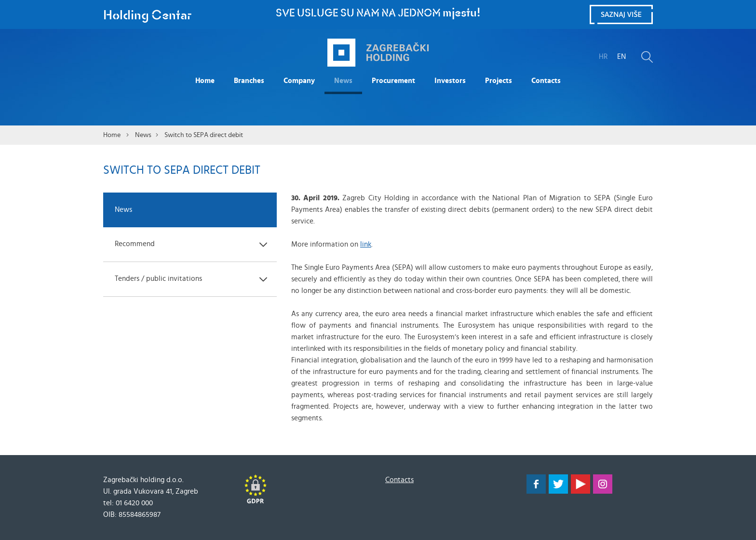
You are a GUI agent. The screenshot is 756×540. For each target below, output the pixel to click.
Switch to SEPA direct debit (204, 135)
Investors (450, 81)
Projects (499, 81)
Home (205, 81)
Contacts (546, 81)
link (366, 244)
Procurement (393, 81)
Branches (249, 81)
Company (299, 81)
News (343, 81)
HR (603, 57)
